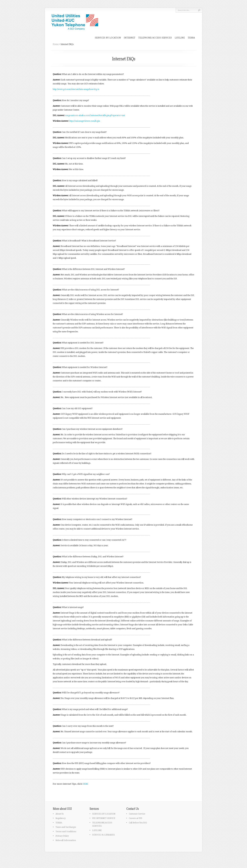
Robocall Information (66, 840)
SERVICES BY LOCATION (108, 38)
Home (56, 44)
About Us (60, 814)
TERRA (191, 38)
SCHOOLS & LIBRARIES (104, 835)
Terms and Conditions (66, 832)
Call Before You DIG (138, 823)
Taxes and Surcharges (66, 827)
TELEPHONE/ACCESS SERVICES (155, 38)
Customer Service (137, 814)
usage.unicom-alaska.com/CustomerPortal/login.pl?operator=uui (95, 115)
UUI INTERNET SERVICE (104, 818)
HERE (85, 784)
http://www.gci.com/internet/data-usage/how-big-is (76, 89)
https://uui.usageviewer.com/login (85, 121)
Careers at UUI (136, 818)
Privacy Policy (62, 836)
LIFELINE (180, 38)
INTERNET (130, 38)
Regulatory (61, 818)
